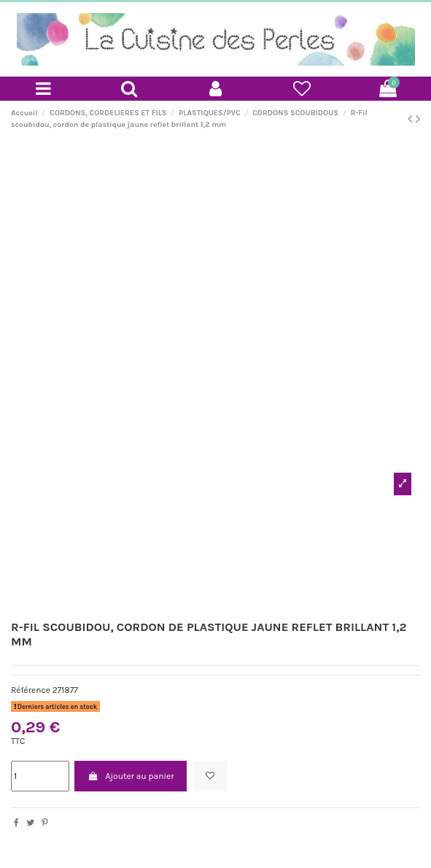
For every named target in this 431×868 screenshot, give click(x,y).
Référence (31, 690)
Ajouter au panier (131, 776)
